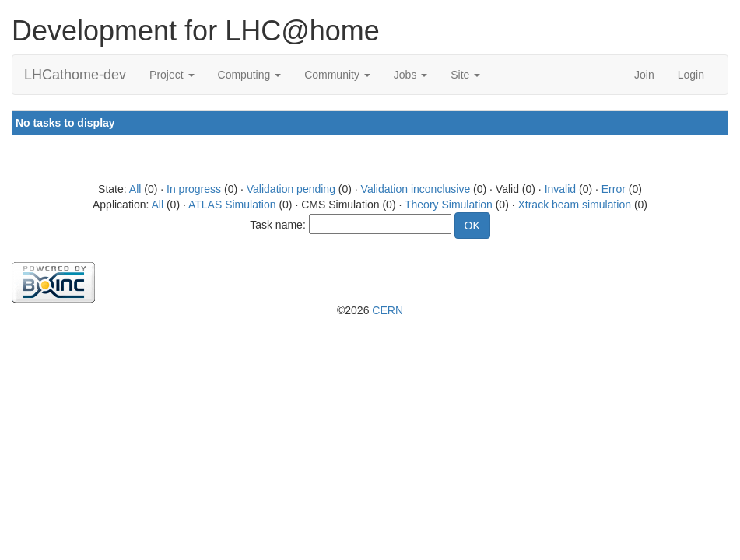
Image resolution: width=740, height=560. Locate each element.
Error (614, 189)
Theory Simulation (449, 205)
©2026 (370, 310)
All (135, 189)
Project (172, 75)
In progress (194, 189)
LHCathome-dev (75, 75)
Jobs (410, 75)
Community (337, 75)
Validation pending (291, 189)
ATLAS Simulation (232, 205)
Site (465, 75)
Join (644, 75)
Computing (250, 75)
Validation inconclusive (416, 189)
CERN (388, 310)
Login (691, 75)
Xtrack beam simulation (574, 205)
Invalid (560, 189)
